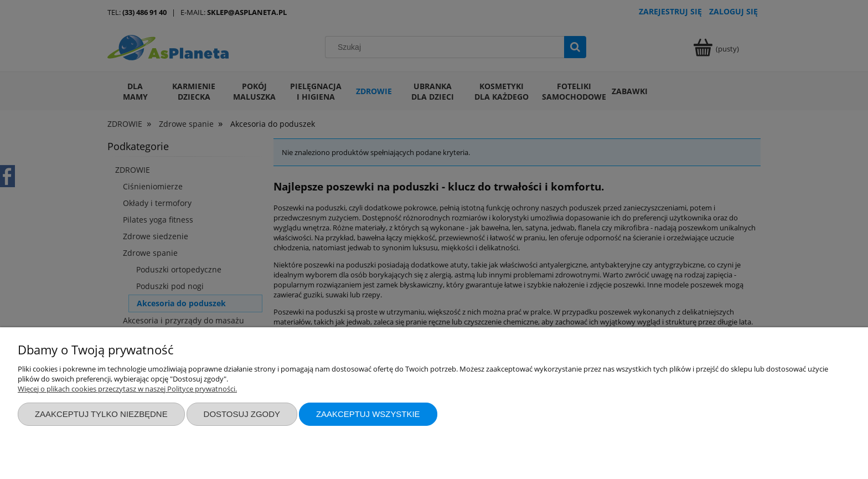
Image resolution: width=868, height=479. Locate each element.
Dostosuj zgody (242, 414)
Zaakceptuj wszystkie (368, 414)
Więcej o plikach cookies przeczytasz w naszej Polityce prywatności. (127, 389)
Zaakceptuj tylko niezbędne (101, 414)
